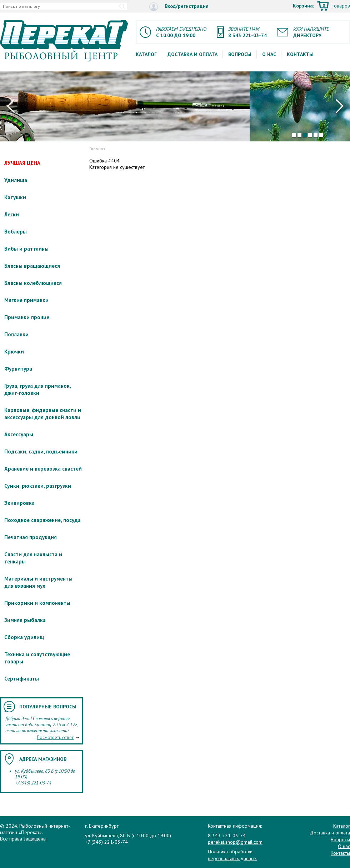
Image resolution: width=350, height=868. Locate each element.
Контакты (300, 54)
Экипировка (19, 503)
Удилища (16, 180)
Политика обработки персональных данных (232, 855)
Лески (12, 214)
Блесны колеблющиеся (33, 283)
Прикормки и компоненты (37, 603)
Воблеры (16, 232)
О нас (269, 54)
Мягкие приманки (26, 300)
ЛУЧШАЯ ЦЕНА (22, 163)
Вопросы (240, 54)
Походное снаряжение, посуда (42, 520)
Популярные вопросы (48, 707)
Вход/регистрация (179, 7)
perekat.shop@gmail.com (235, 842)
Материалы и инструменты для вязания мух (38, 582)
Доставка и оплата (192, 54)
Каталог (146, 54)
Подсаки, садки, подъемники (41, 451)
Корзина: (321, 6)
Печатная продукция (31, 537)
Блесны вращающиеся (32, 266)
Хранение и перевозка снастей (43, 469)
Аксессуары (19, 434)
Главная (97, 149)
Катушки (15, 197)
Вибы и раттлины (26, 249)
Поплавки (16, 334)
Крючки (14, 352)
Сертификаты (22, 679)
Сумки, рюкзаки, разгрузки (38, 486)
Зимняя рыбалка (25, 620)
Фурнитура (18, 369)
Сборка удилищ (24, 637)
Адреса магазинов (43, 759)
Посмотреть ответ (55, 737)
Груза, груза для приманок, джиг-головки (37, 389)
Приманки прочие (27, 317)
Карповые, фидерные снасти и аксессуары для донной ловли (43, 414)
